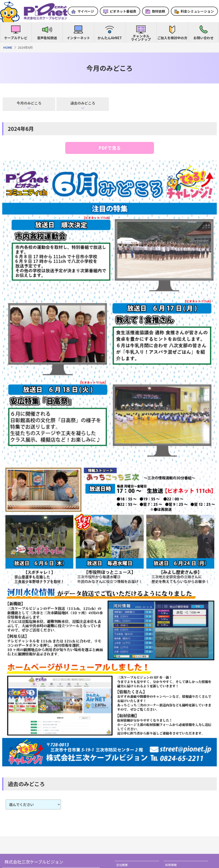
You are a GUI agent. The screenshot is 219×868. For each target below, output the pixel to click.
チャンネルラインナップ (141, 38)
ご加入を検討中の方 (172, 38)
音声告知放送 (47, 38)
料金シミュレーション (197, 11)
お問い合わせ (203, 38)
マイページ (86, 11)
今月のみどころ (29, 103)
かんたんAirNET (110, 38)
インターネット (78, 38)
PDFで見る (110, 148)
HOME (8, 47)
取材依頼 (158, 11)
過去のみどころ (83, 103)
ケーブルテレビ (16, 38)
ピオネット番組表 (123, 11)
